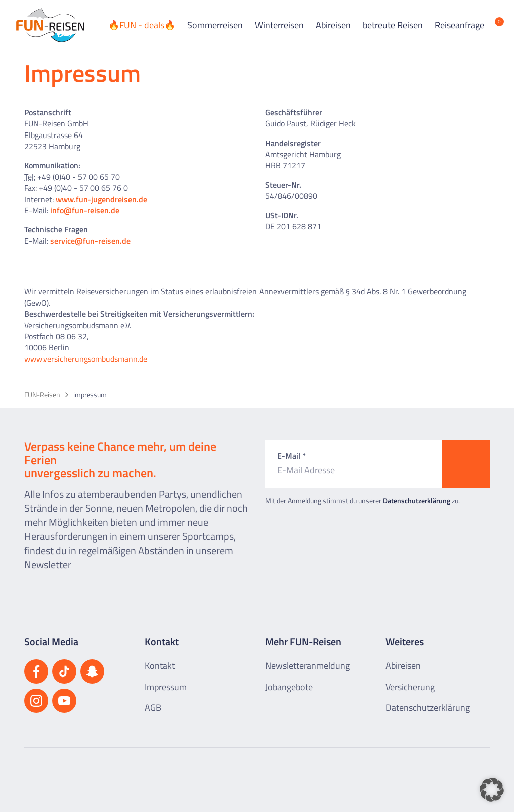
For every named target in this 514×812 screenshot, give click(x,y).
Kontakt (160, 666)
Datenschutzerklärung (417, 501)
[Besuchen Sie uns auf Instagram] (36, 701)
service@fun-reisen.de (90, 241)
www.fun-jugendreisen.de (101, 199)
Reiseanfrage (460, 25)
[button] (492, 790)
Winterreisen (279, 25)
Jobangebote (289, 687)
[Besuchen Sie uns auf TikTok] (64, 671)
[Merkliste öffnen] (492, 25)
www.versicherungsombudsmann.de (86, 359)
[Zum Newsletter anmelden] (466, 464)
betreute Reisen (393, 25)
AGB (153, 707)
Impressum (166, 687)
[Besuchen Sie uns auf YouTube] (64, 701)
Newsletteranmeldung (307, 666)
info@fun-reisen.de (85, 210)
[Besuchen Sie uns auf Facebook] (36, 671)
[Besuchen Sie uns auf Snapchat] (92, 671)
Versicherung (410, 687)
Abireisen (333, 25)
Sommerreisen (215, 25)
